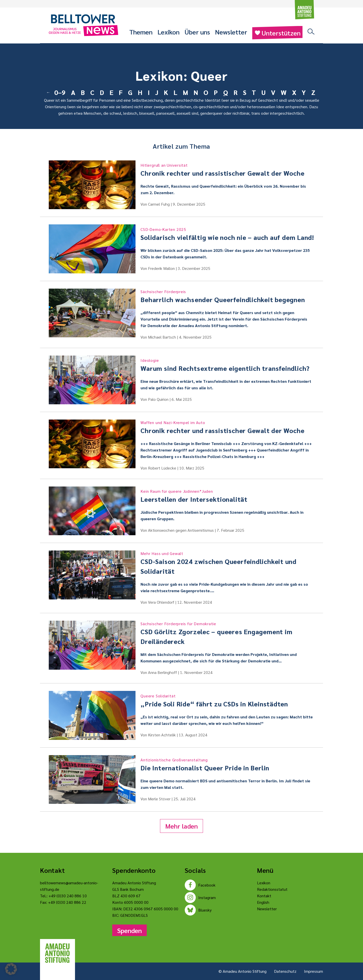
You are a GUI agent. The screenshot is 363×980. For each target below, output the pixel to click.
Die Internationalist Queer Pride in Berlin (227, 764)
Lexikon (168, 32)
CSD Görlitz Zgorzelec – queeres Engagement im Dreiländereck (227, 633)
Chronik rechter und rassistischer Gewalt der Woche (227, 170)
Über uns (197, 32)
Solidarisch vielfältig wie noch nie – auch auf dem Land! (227, 234)
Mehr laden (181, 826)
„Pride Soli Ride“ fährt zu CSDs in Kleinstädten (227, 700)
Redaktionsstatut (272, 889)
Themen (141, 32)
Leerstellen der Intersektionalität (227, 496)
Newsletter (231, 32)
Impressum (313, 971)
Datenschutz (285, 971)
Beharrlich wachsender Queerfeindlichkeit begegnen (227, 296)
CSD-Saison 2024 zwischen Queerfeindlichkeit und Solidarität (227, 563)
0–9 (60, 92)
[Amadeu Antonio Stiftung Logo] (57, 953)
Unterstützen (277, 33)
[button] (11, 969)
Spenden (129, 930)
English (263, 902)
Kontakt (264, 896)
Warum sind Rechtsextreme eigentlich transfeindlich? (227, 365)
